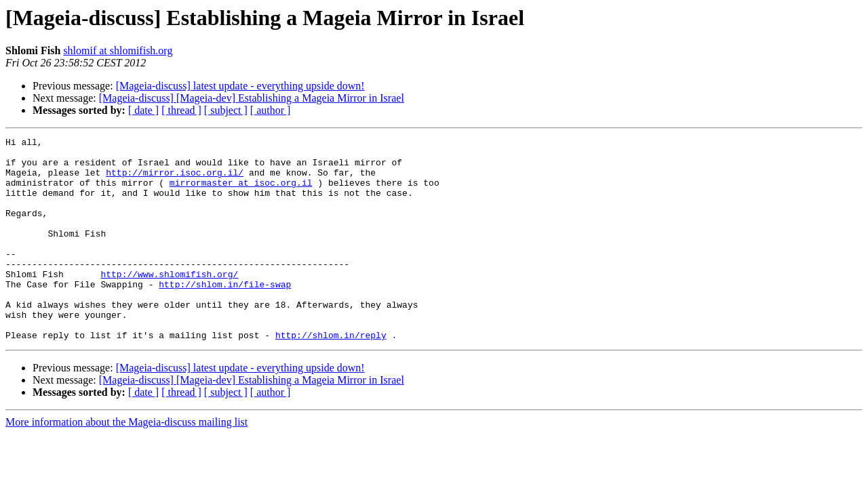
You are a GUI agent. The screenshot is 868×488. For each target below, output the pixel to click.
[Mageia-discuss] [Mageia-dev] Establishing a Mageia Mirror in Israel (252, 98)
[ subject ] (226, 110)
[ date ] (143, 110)
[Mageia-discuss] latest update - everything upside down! (240, 86)
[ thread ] (181, 110)
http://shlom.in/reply (331, 375)
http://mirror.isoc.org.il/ (175, 180)
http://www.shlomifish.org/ (169, 302)
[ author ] (271, 110)
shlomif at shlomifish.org (118, 50)
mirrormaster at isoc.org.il (241, 192)
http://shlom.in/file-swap (225, 314)
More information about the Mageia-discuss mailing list (126, 463)
